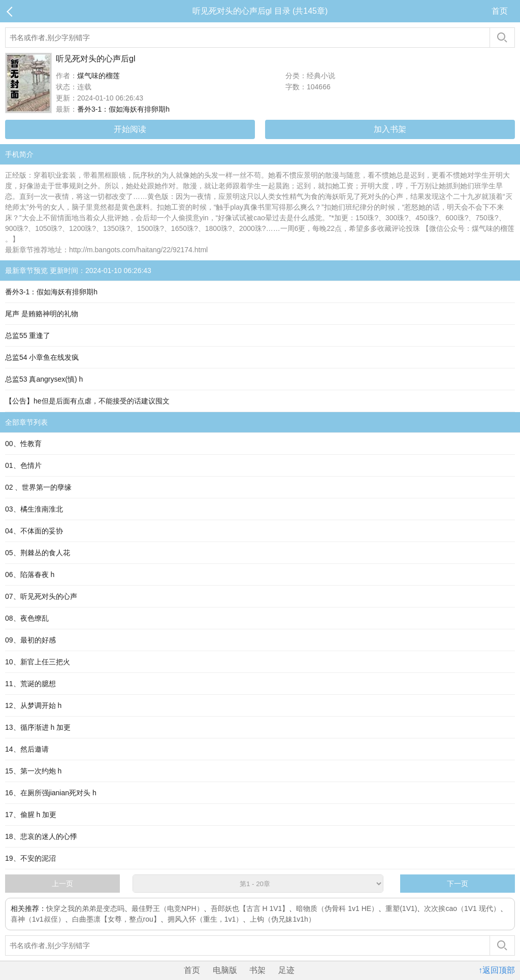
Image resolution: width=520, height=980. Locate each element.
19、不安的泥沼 (30, 858)
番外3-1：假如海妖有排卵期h (123, 109)
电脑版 (225, 970)
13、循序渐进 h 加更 (38, 727)
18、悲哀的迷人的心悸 (41, 836)
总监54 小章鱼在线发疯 (42, 357)
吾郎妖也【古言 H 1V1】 (250, 908)
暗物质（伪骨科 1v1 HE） (337, 908)
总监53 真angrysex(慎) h (44, 379)
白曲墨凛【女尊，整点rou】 (116, 919)
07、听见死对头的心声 (41, 596)
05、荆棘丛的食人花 (38, 553)
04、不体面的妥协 (34, 531)
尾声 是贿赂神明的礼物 (42, 314)
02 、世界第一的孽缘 (38, 487)
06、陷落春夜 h (30, 575)
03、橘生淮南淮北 (34, 509)
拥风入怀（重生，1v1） (205, 919)
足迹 (286, 970)
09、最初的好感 (30, 640)
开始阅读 (130, 129)
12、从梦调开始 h (33, 705)
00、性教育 (23, 444)
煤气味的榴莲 (99, 76)
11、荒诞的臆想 (30, 684)
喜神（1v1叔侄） (38, 919)
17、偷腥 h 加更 (31, 815)
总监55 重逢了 (28, 335)
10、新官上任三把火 (38, 662)
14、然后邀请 (27, 749)
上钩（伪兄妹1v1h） (282, 919)
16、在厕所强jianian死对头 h (51, 793)
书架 (257, 970)
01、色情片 (23, 465)
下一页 (458, 884)
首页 (500, 11)
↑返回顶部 (497, 970)
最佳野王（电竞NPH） (168, 908)
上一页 (62, 884)
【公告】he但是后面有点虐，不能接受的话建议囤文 (87, 401)
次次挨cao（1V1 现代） (462, 908)
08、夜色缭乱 (27, 618)
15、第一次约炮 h (33, 771)
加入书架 (390, 129)
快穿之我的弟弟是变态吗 (85, 908)
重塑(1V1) (401, 908)
